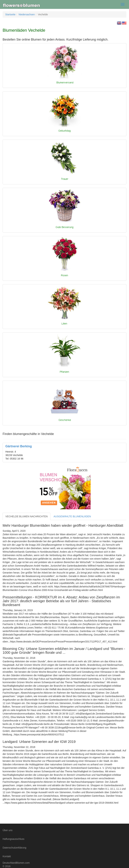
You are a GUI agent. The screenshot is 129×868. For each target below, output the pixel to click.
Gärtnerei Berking (19, 446)
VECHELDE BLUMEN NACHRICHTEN (26, 516)
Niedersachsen (27, 14)
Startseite (10, 14)
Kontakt (7, 856)
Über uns (8, 830)
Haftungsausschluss (13, 839)
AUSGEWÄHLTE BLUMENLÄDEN (72, 516)
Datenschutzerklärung (14, 848)
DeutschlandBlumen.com (16, 863)
